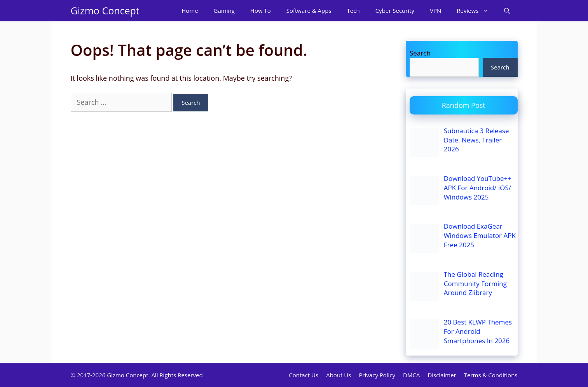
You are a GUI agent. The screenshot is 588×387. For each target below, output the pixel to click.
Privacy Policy (377, 375)
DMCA (411, 375)
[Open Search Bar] (507, 11)
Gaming (224, 10)
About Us (338, 375)
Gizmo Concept (105, 10)
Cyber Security (395, 10)
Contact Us (304, 375)
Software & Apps (309, 10)
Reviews (476, 11)
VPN (435, 10)
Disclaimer (442, 375)
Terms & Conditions (491, 375)
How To (261, 10)
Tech (353, 10)
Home (190, 10)
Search (420, 53)
